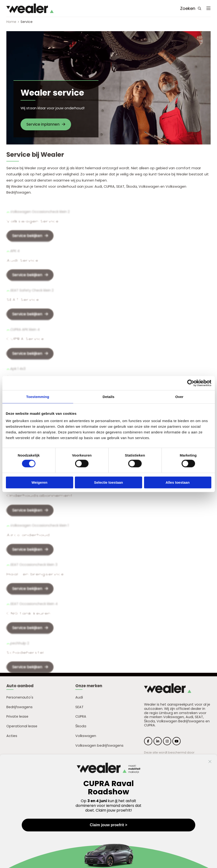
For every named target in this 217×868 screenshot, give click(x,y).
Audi (79, 697)
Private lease (17, 716)
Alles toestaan (178, 482)
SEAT (79, 707)
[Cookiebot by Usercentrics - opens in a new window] (191, 383)
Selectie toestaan (108, 482)
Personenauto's (20, 697)
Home (11, 22)
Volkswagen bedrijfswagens (99, 745)
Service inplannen (46, 124)
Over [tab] (179, 396)
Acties (12, 736)
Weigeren (39, 482)
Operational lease (22, 726)
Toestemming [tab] (38, 396)
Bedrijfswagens (19, 707)
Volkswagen (86, 736)
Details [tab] (109, 396)
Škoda (81, 726)
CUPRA (81, 716)
